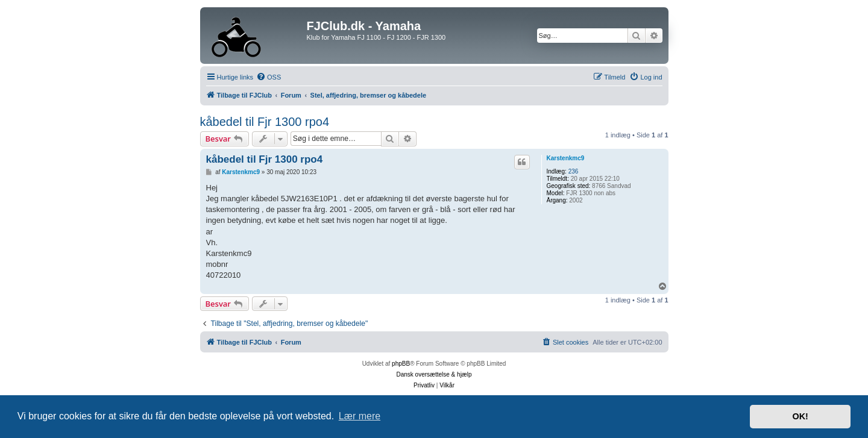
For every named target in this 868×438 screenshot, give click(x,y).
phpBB (401, 364)
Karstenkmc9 (566, 158)
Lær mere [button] (360, 416)
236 (574, 171)
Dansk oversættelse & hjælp (434, 374)
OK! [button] (800, 416)
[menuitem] (269, 77)
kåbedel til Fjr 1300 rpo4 (265, 122)
